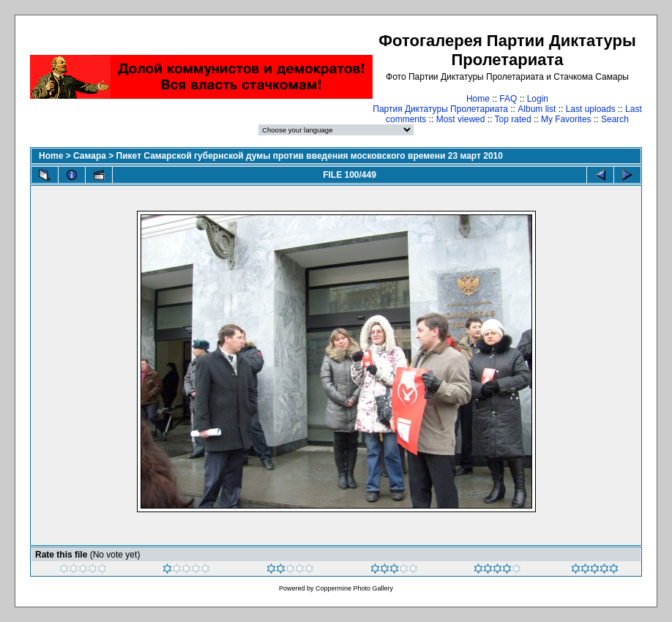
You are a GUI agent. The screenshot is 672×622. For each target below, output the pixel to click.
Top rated (513, 119)
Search (615, 119)
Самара (90, 156)
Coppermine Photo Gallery (354, 588)
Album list (537, 109)
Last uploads (591, 109)
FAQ (508, 99)
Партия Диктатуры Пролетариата (440, 109)
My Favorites (566, 119)
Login (538, 99)
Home (478, 99)
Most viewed (461, 119)
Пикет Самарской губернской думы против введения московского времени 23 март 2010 (310, 156)
